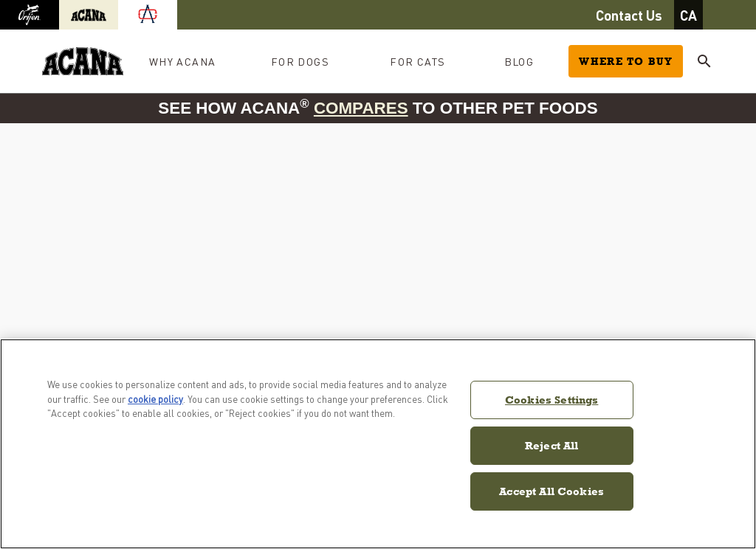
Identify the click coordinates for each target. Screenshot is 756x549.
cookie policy (155, 399)
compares (361, 108)
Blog (519, 61)
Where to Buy (626, 61)
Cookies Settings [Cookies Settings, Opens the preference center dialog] (551, 400)
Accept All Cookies (551, 491)
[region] (378, 444)
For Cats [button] (417, 61)
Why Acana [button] (183, 61)
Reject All (552, 445)
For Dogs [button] (300, 61)
